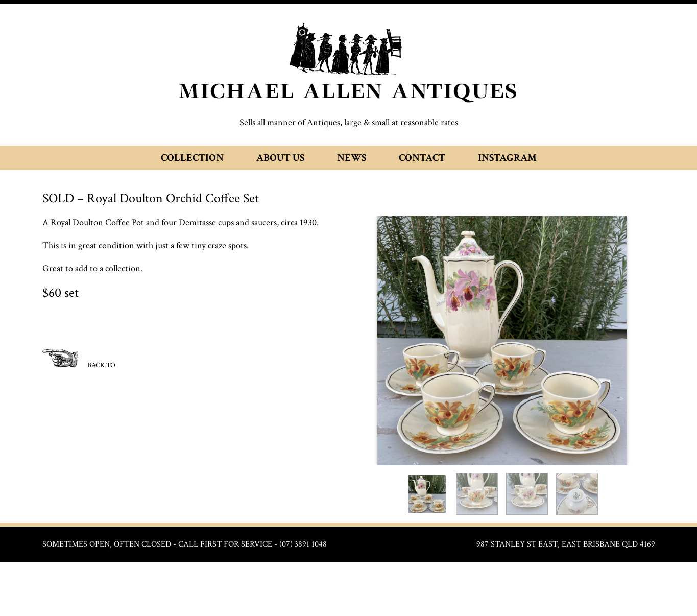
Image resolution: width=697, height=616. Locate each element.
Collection (192, 158)
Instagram (507, 158)
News (352, 158)
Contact (422, 158)
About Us (280, 158)
